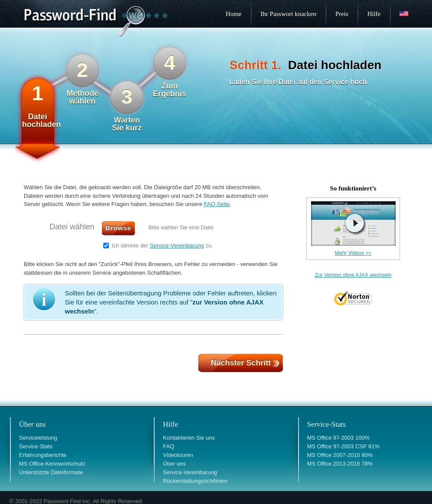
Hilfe (374, 14)
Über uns (174, 464)
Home (233, 14)
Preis (342, 14)
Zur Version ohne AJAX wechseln (353, 275)
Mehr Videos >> (353, 253)
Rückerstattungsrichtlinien (195, 481)
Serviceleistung (38, 438)
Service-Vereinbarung (177, 246)
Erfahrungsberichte (43, 455)
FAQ (168, 446)
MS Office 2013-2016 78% (340, 464)
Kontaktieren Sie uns (189, 438)
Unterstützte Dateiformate (51, 472)
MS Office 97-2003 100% (338, 438)
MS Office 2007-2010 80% (340, 455)
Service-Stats (36, 446)
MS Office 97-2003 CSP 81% (343, 446)
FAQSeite (217, 204)
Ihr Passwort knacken (288, 14)
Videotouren (178, 455)
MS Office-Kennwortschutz (52, 464)
